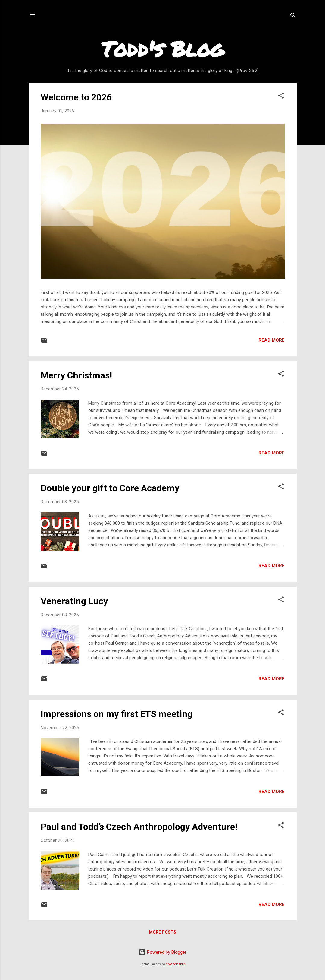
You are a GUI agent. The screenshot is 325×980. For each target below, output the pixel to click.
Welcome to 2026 (76, 97)
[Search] (293, 16)
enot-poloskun (176, 964)
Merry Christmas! (76, 375)
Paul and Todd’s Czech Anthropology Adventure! (139, 827)
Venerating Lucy (74, 601)
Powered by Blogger (162, 952)
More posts (162, 932)
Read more (272, 340)
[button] (281, 97)
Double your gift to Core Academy (110, 488)
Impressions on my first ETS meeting (117, 714)
